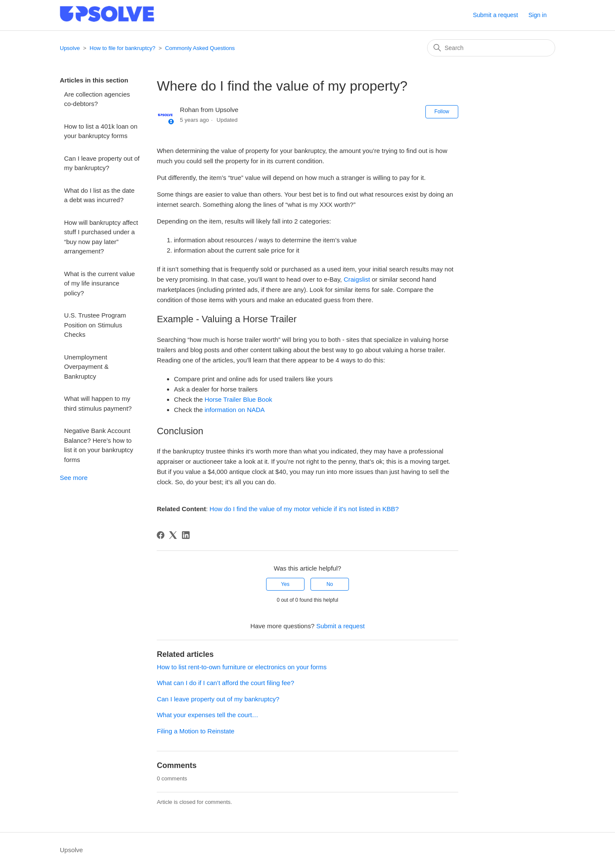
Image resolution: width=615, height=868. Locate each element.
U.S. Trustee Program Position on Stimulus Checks (95, 325)
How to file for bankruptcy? (123, 48)
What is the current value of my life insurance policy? (100, 283)
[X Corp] (173, 535)
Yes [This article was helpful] (285, 584)
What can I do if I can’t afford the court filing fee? (225, 683)
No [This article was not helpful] (329, 584)
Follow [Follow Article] (442, 112)
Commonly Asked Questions (200, 48)
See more (74, 478)
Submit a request (495, 15)
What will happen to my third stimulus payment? (99, 403)
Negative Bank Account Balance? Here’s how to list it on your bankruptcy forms (99, 445)
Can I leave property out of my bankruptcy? (102, 163)
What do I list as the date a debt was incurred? (99, 195)
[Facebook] (161, 535)
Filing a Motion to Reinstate (196, 731)
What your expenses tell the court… (208, 715)
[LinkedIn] (186, 535)
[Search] (491, 48)
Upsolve (70, 48)
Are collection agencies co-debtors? (97, 99)
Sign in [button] (537, 15)
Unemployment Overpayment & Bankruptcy (86, 367)
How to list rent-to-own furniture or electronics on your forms (242, 667)
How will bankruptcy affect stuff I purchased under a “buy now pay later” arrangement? (101, 237)
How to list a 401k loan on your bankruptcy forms (101, 131)
